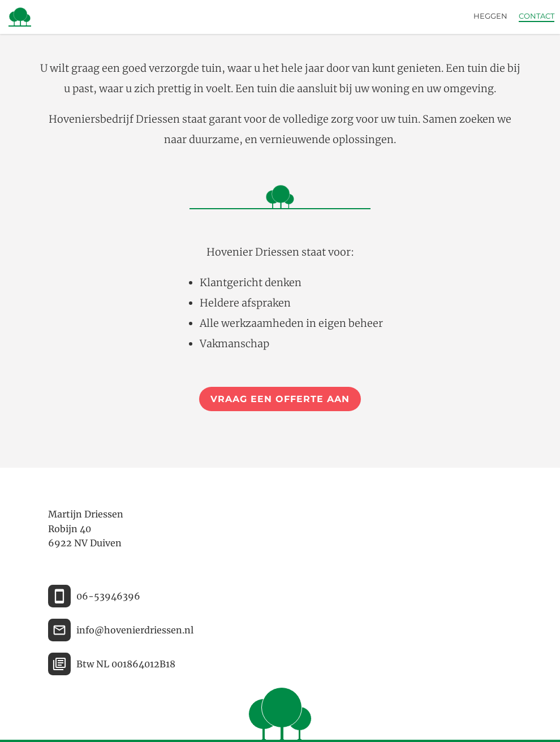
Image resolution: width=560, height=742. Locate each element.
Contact (537, 16)
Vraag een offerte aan (280, 399)
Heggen (490, 16)
